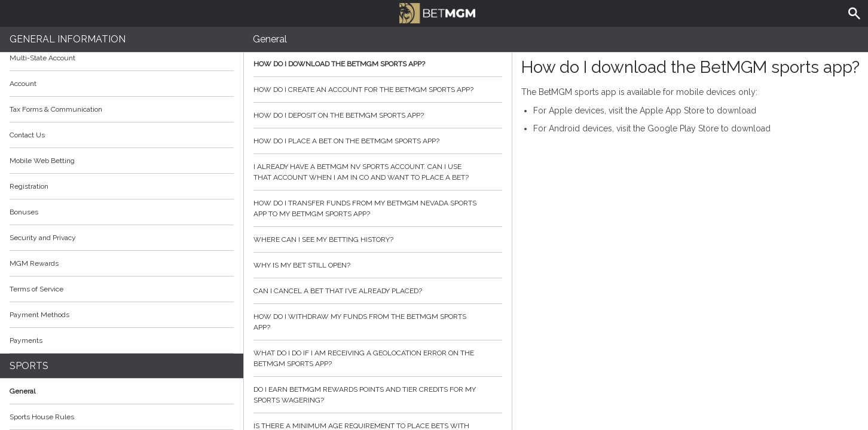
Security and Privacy (43, 238)
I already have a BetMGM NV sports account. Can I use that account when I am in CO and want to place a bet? (378, 172)
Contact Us (27, 135)
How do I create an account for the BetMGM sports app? (378, 90)
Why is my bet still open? (378, 265)
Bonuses (122, 212)
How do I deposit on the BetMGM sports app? (378, 115)
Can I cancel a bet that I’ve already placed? (378, 291)
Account (122, 84)
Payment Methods (122, 315)
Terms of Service (122, 289)
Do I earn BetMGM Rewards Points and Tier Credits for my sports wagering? (378, 395)
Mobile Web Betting (42, 161)
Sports (29, 366)
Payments (122, 340)
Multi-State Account (42, 58)
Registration (29, 186)
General (22, 391)
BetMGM (437, 12)
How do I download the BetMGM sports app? (378, 64)
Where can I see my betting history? (378, 239)
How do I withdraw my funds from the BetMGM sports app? (378, 322)
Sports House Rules (42, 417)
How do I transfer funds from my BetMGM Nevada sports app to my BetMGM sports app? (378, 208)
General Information (68, 39)
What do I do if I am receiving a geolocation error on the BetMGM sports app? (378, 358)
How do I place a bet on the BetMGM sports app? (378, 141)
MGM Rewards (34, 263)
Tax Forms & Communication (122, 109)
